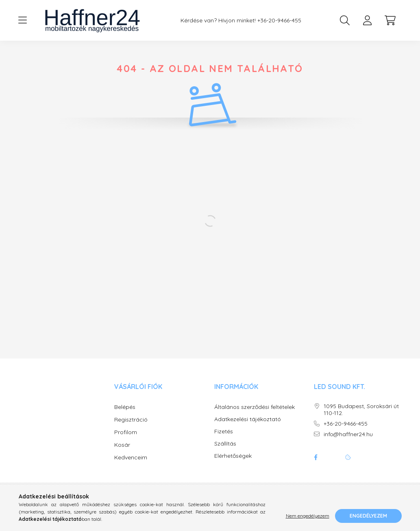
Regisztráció (131, 428)
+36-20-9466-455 (279, 21)
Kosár (122, 453)
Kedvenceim (131, 465)
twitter (332, 465)
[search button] (345, 20)
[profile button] (368, 20)
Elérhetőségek (233, 464)
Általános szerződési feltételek (255, 415)
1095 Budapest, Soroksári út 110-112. (361, 418)
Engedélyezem (368, 516)
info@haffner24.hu (348, 442)
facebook (316, 465)
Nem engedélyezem (308, 516)
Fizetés (224, 440)
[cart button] (390, 20)
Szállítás (225, 452)
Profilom (126, 440)
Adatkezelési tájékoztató (248, 427)
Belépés (125, 415)
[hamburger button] (23, 20)
